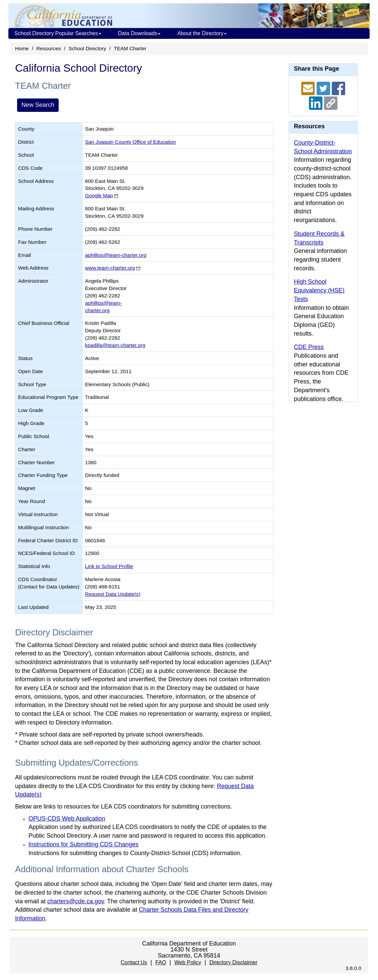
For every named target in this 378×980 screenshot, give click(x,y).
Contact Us (134, 962)
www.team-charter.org (110, 268)
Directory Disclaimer (233, 962)
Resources (49, 48)
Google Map (99, 195)
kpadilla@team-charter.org (115, 345)
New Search (38, 105)
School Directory (87, 48)
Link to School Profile (109, 566)
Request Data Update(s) (113, 594)
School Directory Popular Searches (58, 33)
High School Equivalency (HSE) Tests (319, 290)
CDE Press (309, 347)
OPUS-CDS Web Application (67, 819)
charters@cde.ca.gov (76, 901)
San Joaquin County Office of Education (131, 142)
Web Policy (188, 962)
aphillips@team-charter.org (116, 255)
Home (22, 48)
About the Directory (202, 33)
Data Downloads (139, 33)
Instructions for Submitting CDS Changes (83, 844)
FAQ (161, 962)
